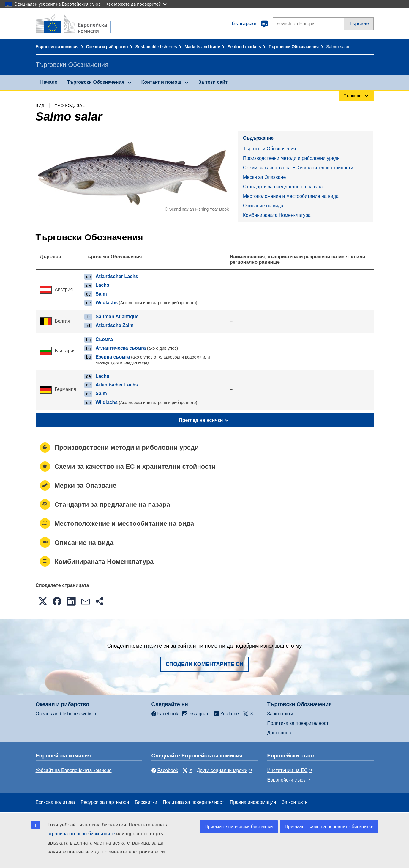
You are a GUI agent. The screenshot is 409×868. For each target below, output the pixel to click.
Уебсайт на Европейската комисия (74, 770)
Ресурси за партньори (105, 802)
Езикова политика (55, 802)
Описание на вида (263, 206)
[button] (43, 601)
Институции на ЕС (288, 770)
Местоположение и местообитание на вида (291, 196)
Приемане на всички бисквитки (239, 827)
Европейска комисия (57, 47)
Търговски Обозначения (294, 47)
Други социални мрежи (222, 770)
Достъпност (280, 733)
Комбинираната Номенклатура (277, 215)
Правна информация (253, 802)
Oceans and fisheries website (67, 714)
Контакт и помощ (161, 82)
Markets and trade (202, 47)
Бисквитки (146, 802)
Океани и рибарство (107, 47)
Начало (49, 82)
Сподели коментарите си (205, 664)
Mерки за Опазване (264, 177)
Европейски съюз (286, 780)
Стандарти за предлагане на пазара (283, 187)
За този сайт (213, 82)
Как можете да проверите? (136, 4)
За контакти (280, 714)
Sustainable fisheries (156, 47)
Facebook (165, 770)
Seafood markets (244, 47)
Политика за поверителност (298, 723)
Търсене (359, 24)
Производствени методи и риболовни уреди (291, 158)
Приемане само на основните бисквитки (329, 827)
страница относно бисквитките (81, 834)
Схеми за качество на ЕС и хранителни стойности (298, 168)
